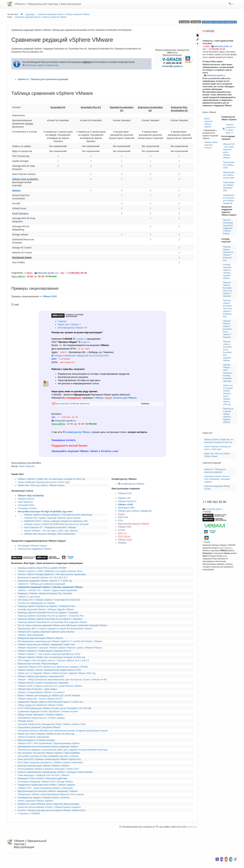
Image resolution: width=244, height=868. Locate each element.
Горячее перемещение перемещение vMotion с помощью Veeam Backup (55, 772)
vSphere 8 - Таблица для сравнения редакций (43, 79)
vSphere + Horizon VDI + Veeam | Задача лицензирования (47, 590)
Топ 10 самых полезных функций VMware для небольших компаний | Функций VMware (62, 625)
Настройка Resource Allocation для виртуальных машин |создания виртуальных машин (63, 731)
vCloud (122, 530)
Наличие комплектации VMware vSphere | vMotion (44, 766)
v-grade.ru (81, 339)
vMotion (16, 190)
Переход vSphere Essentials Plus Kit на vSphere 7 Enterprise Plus (51, 616)
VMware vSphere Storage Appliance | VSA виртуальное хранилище (58, 515)
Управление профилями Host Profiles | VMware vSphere (46, 785)
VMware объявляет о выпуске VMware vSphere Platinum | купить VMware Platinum (60, 648)
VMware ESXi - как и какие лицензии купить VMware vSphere (229, 151)
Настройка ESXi (26, 505)
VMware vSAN (126, 504)
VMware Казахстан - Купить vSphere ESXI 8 (40, 699)
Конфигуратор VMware (133, 484)
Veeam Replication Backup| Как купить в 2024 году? (44, 482)
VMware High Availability (25, 179)
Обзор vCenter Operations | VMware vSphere (40, 715)
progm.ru (86, 342)
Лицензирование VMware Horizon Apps (229, 175)
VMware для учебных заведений (135, 511)
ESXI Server (124, 536)
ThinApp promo (25, 721)
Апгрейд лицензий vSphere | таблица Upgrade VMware (46, 609)
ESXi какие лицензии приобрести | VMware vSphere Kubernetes (50, 762)
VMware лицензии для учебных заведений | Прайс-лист (46, 644)
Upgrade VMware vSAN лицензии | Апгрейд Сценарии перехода (228, 373)
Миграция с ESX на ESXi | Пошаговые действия (43, 778)
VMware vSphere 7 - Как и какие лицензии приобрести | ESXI (49, 654)
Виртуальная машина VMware (134, 524)
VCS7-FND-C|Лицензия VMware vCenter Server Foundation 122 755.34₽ (54, 708)
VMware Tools (125, 540)
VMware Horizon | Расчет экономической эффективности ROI (49, 670)
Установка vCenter (27, 508)
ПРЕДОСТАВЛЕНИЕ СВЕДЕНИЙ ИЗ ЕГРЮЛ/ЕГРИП (81, 356)
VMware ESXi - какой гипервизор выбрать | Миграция (45, 788)
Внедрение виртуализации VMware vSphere (40, 638)
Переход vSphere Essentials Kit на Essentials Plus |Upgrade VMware (52, 622)
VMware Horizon (26, 499)
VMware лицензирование (31, 635)
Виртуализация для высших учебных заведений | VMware (48, 791)
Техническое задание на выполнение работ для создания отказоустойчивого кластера (63, 750)
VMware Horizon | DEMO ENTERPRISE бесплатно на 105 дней (56, 524)
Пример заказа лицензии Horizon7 (211, 145)
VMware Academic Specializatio (33, 737)
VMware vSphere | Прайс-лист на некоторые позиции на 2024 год (51, 479)
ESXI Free (123, 517)
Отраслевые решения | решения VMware (39, 727)
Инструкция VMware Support (32, 546)
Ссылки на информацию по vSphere (36, 603)
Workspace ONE (126, 508)
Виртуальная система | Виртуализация (38, 664)
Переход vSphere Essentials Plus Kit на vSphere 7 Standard (48, 613)
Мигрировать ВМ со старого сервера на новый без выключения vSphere (55, 629)
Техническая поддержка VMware (35, 549)
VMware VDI (124, 498)
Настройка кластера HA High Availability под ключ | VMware (48, 756)
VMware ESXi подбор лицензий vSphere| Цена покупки (52, 518)
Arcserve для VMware (125, 398)
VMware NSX (125, 527)
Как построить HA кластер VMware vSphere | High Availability (49, 753)
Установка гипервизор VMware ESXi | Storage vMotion (45, 782)
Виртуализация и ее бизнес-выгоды (36, 740)
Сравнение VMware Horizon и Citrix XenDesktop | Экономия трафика (217, 479)
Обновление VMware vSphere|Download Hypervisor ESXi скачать (51, 794)
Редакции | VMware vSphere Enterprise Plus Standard (45, 593)
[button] (231, 4)
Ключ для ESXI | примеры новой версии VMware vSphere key (49, 759)
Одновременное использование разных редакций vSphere (48, 747)
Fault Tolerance (20, 213)
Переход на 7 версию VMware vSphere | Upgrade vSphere (228, 415)
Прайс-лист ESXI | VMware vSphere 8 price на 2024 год (46, 734)
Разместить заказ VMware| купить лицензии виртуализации (48, 804)
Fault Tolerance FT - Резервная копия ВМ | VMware (50, 527)
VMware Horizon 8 (127, 501)
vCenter (29, 124)
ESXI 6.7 (122, 533)
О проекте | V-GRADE (29, 813)
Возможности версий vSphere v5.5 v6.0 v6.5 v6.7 (43, 577)
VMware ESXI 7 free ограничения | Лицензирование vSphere (49, 743)
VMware (99, 398)
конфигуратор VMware (78, 432)
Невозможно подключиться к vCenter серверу (41, 718)
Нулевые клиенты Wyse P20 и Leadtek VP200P (42, 568)
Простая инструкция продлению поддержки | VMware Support (228, 227)
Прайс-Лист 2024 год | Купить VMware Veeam (41, 485)
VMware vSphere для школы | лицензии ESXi (41, 676)
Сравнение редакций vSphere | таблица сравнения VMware (64, 14)
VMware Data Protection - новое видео (37, 689)
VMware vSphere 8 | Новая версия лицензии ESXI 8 (44, 651)
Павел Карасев (26, 466)
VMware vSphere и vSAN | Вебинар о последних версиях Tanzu (50, 571)
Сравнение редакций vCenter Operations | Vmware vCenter (48, 711)
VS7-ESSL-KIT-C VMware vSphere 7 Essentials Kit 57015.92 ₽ (49, 600)
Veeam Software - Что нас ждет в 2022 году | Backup (51, 531)
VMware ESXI (50, 296)
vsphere (184, 22)
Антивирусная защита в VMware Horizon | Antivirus (44, 798)
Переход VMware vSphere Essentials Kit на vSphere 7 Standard (50, 619)
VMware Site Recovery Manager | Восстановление (50, 534)
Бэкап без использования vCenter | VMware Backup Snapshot (49, 807)
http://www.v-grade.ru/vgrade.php (42, 65)
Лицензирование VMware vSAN (229, 165)
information (30, 14)
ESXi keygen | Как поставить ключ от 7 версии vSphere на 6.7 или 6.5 (53, 660)
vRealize (122, 543)
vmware (196, 22)
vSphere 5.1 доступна (29, 597)
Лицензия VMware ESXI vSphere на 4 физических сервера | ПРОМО (53, 667)
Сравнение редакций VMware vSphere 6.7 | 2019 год (45, 581)
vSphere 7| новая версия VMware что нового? (41, 692)
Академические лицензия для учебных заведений (229, 199)
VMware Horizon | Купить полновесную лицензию (43, 683)
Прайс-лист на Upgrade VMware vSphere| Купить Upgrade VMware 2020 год (57, 673)
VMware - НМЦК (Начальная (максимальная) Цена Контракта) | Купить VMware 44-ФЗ (62, 680)
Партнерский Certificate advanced (72, 404)
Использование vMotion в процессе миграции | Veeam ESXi (48, 769)
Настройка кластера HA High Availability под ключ (45, 511)
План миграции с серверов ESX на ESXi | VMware (44, 775)
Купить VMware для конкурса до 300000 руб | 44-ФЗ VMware (49, 695)
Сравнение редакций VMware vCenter (217, 487)
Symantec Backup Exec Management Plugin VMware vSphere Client (52, 724)
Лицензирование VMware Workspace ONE (229, 186)
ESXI (121, 520)
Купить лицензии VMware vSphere (35, 801)
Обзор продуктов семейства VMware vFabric (41, 705)
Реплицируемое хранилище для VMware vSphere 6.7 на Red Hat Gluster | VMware (60, 641)
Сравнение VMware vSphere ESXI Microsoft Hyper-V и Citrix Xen (50, 702)
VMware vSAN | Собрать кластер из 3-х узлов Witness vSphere (50, 686)
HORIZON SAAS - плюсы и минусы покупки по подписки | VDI (56, 521)
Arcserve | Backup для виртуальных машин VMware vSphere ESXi (52, 810)
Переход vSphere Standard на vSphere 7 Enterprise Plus (46, 606)
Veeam (108, 398)
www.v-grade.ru (226, 548)
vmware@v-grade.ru (48, 273)
